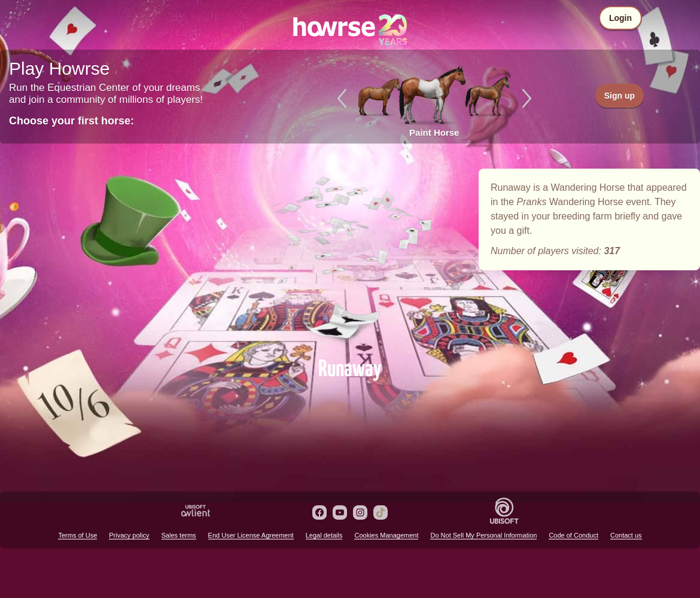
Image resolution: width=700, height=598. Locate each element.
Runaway (350, 258)
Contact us (626, 535)
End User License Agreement (251, 535)
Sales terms (179, 535)
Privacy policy (129, 535)
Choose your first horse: (71, 121)
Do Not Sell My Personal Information (483, 535)
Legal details (324, 535)
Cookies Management (386, 535)
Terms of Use (77, 535)
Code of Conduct (573, 535)
